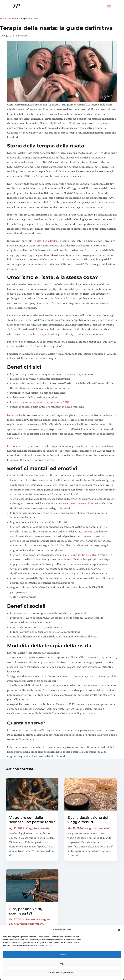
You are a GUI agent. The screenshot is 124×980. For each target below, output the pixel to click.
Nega (62, 963)
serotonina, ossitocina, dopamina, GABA (46, 402)
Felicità (14, 924)
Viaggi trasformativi (38, 828)
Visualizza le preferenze (62, 972)
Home (3, 18)
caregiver (45, 919)
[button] (119, 930)
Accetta (62, 955)
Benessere (13, 18)
